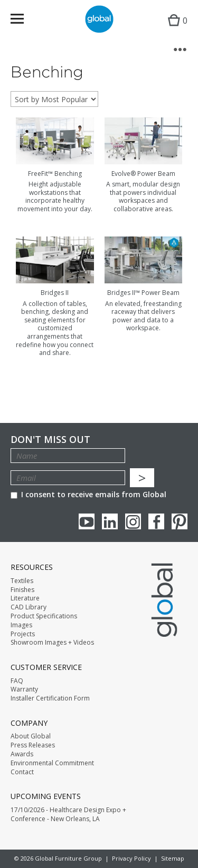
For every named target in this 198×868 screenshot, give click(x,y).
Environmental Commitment (52, 763)
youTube (87, 521)
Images (21, 625)
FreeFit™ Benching (55, 174)
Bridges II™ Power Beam (143, 293)
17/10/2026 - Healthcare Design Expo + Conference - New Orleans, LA (68, 815)
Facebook (156, 521)
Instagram (133, 521)
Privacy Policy (131, 858)
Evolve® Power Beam (143, 174)
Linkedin (110, 521)
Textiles (22, 581)
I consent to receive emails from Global (88, 494)
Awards (22, 754)
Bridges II (55, 293)
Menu (24, 21)
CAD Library (29, 607)
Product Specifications (44, 616)
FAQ (17, 681)
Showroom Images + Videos (52, 643)
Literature (25, 598)
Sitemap (173, 858)
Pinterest (180, 521)
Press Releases (33, 745)
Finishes (22, 590)
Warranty (24, 689)
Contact (22, 772)
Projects (23, 634)
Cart (175, 29)
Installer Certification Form (50, 698)
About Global (31, 736)
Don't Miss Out (50, 440)
